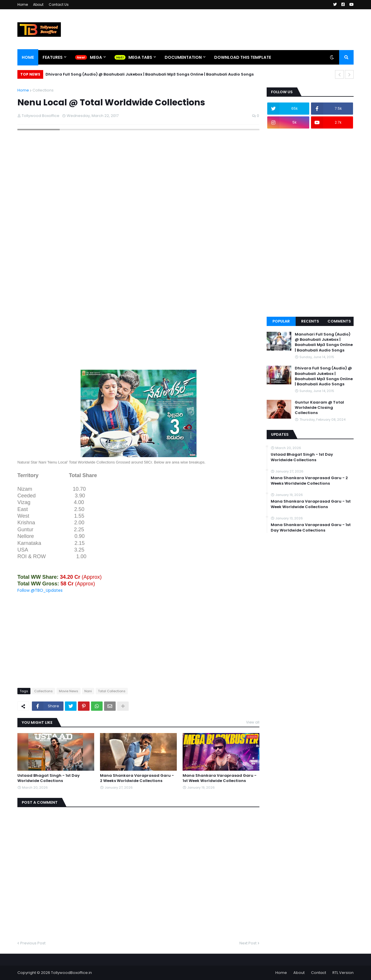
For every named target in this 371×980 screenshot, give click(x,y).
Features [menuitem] (53, 57)
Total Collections (112, 691)
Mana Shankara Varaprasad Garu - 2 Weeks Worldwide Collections (137, 778)
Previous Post (33, 943)
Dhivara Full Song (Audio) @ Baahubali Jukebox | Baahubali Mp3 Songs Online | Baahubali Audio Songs (150, 74)
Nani (88, 691)
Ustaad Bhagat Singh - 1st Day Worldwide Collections (49, 778)
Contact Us (59, 4)
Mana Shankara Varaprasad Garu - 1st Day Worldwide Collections (311, 527)
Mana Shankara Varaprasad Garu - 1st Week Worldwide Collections (220, 778)
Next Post (248, 943)
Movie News (69, 691)
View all (253, 722)
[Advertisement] (138, 329)
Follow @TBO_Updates (40, 590)
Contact (319, 973)
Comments (339, 321)
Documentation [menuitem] (183, 57)
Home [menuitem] (28, 57)
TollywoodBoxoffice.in (71, 973)
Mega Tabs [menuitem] (140, 57)
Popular (281, 321)
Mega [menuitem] (96, 57)
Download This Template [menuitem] (243, 57)
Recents (310, 321)
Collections (43, 90)
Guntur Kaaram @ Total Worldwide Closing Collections (319, 408)
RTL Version (343, 973)
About (38, 4)
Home (23, 4)
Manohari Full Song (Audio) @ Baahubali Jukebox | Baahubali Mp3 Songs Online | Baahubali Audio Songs (324, 342)
